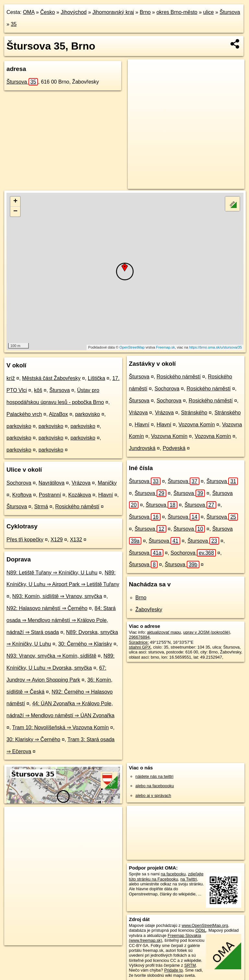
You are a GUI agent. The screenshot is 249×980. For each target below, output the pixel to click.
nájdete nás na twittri (154, 776)
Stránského (194, 413)
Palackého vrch (24, 414)
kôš (38, 390)
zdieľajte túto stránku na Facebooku (166, 876)
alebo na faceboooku (155, 786)
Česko (47, 12)
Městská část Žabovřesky (51, 378)
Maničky (107, 483)
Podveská (174, 448)
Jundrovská (142, 448)
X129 (57, 540)
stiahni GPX (140, 647)
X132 (76, 540)
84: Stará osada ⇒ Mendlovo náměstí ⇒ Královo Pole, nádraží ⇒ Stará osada (61, 620)
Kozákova (79, 495)
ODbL (201, 930)
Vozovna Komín (197, 425)
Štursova (230, 12)
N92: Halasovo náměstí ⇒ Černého (47, 608)
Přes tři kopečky (25, 540)
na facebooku (173, 874)
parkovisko (88, 414)
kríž (11, 378)
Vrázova (81, 483)
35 (14, 24)
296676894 (139, 637)
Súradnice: (139, 642)
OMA (29, 12)
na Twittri (189, 879)
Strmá (41, 507)
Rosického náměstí (77, 507)
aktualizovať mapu (164, 632)
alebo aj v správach (153, 796)
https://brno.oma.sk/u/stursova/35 (215, 347)
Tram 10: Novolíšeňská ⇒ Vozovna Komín (61, 727)
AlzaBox (59, 414)
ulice (209, 12)
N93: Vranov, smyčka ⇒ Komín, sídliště (51, 656)
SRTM (190, 965)
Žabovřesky (149, 610)
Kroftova (22, 495)
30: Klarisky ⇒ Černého (33, 739)
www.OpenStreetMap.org (205, 925)
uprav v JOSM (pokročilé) (207, 632)
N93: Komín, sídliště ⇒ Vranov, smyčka (57, 596)
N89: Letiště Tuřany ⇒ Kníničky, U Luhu (52, 573)
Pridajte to (173, 970)
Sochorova (19, 483)
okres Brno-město (177, 12)
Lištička (96, 378)
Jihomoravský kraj (113, 12)
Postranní (50, 495)
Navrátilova (52, 483)
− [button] (15, 212)
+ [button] (15, 202)
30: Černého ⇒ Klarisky (85, 644)
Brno (145, 12)
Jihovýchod (74, 12)
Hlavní (106, 495)
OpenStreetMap (132, 347)
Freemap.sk (165, 347)
